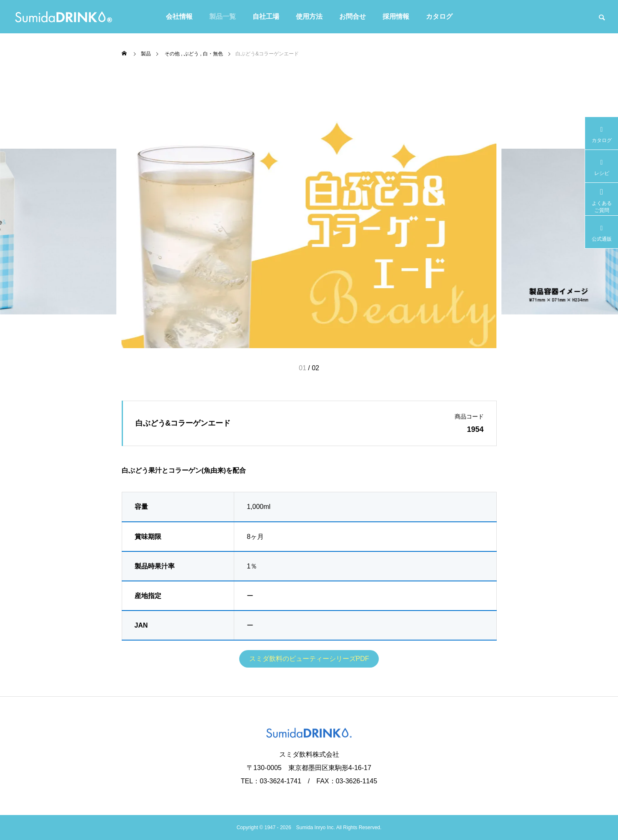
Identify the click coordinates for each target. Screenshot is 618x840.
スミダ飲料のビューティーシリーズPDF (309, 659)
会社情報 (179, 16)
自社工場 (266, 16)
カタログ (439, 16)
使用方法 (309, 16)
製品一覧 (223, 16)
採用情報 (396, 16)
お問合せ (353, 16)
